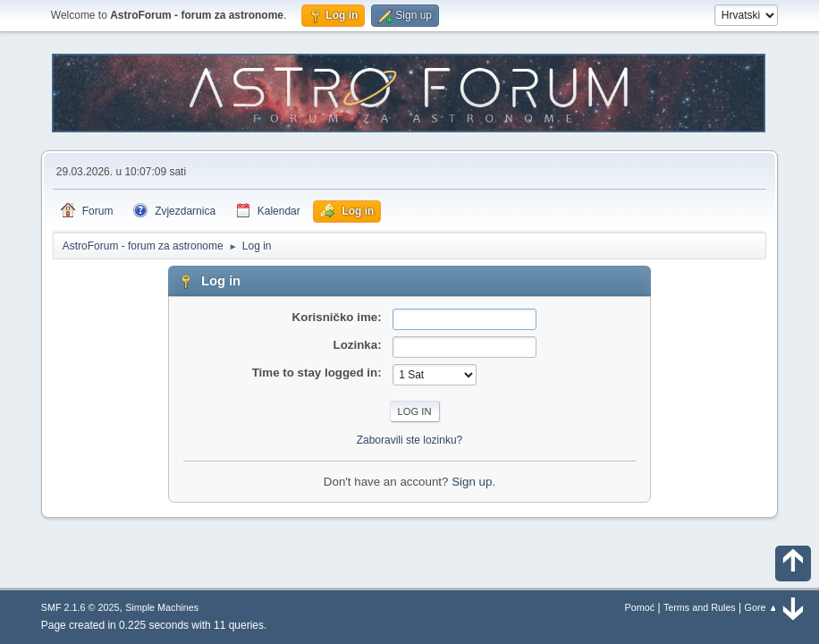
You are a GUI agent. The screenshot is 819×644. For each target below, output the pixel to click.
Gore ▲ (762, 607)
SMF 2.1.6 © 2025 (80, 607)
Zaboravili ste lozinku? (410, 440)
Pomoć (640, 607)
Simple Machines (162, 607)
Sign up (472, 482)
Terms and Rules (700, 607)
